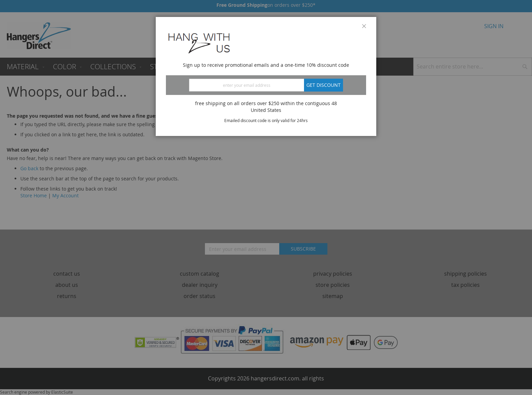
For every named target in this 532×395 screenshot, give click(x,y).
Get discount (324, 85)
